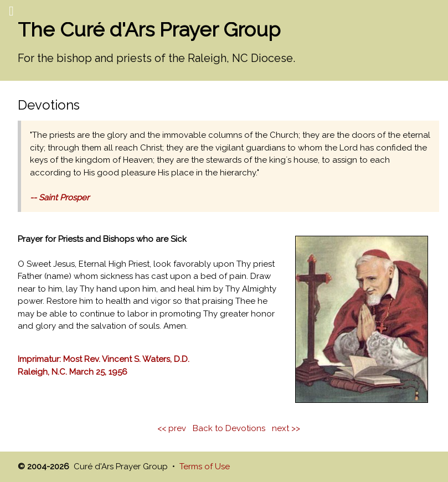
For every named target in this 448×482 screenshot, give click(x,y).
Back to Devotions (229, 428)
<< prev (172, 428)
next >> (286, 428)
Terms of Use (205, 467)
